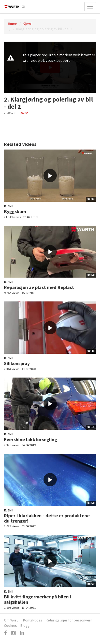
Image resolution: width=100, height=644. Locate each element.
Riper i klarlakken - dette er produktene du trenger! (47, 518)
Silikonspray (17, 363)
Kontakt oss (33, 620)
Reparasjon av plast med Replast (39, 287)
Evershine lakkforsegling (31, 439)
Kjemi (27, 24)
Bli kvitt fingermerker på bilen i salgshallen (38, 599)
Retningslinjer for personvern (69, 620)
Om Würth (12, 620)
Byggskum (15, 211)
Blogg (25, 625)
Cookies (10, 625)
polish (24, 113)
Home (13, 24)
